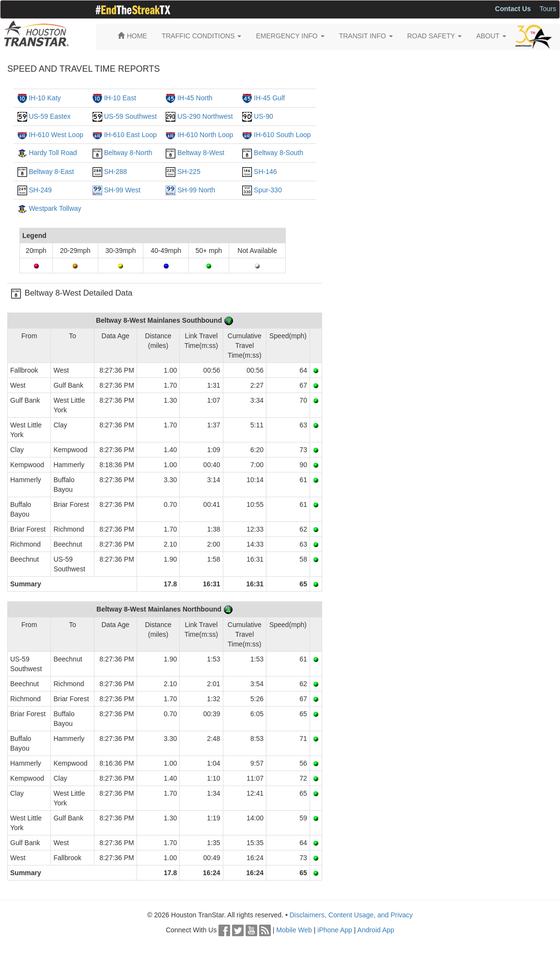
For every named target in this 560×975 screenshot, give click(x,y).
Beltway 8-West (201, 153)
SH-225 (189, 172)
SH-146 (265, 172)
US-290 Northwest (205, 116)
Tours (548, 9)
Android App (376, 930)
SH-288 (116, 172)
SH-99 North (196, 190)
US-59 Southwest (131, 116)
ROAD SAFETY (435, 36)
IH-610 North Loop (205, 135)
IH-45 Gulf (269, 98)
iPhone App (335, 930)
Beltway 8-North (128, 153)
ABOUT (491, 36)
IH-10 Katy (45, 98)
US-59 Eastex (49, 116)
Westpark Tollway (55, 208)
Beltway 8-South (279, 153)
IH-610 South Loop (282, 135)
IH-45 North (195, 98)
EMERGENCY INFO (290, 36)
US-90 (264, 116)
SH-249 (40, 190)
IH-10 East (120, 98)
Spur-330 (268, 190)
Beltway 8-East (51, 172)
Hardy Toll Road (53, 153)
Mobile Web (294, 930)
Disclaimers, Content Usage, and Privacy (351, 915)
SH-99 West (122, 190)
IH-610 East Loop (131, 135)
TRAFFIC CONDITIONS (202, 36)
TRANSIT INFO (366, 36)
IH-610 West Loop (56, 135)
